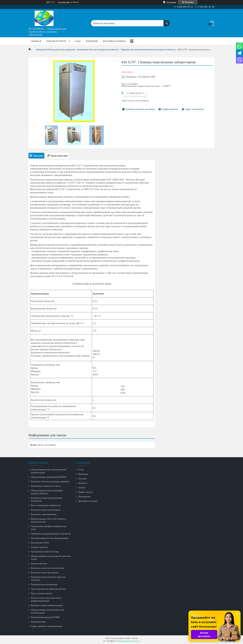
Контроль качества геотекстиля (47, 568)
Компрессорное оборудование (47, 605)
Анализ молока (39, 563)
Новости (83, 483)
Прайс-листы (85, 492)
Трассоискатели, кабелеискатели (48, 589)
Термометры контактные (44, 584)
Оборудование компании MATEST (49, 477)
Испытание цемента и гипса (46, 486)
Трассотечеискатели (42, 593)
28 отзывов (171, 2)
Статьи (82, 487)
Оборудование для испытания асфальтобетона (47, 492)
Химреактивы (38, 622)
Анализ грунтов (39, 547)
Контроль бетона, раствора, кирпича (56, 50)
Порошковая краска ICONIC (45, 617)
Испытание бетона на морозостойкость (98, 50)
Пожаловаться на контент (129, 641)
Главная (36, 41)
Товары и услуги (56, 41)
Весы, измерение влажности (46, 505)
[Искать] (167, 22)
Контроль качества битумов (45, 510)
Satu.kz (135, 638)
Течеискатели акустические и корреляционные (46, 599)
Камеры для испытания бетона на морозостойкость (148, 50)
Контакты (92, 41)
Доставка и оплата (114, 41)
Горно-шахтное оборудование (47, 626)
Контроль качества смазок (45, 572)
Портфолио (84, 496)
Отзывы (82, 478)
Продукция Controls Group (45, 552)
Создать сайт (64, 2)
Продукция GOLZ (40, 543)
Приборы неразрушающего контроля (51, 534)
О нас (78, 41)
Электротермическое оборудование (50, 538)
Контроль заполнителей (44, 514)
